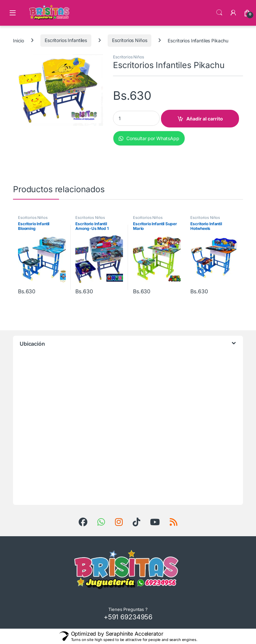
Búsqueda (219, 13)
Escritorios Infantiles (66, 40)
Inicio (18, 40)
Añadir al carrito (205, 119)
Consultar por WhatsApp (149, 138)
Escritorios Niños (130, 40)
